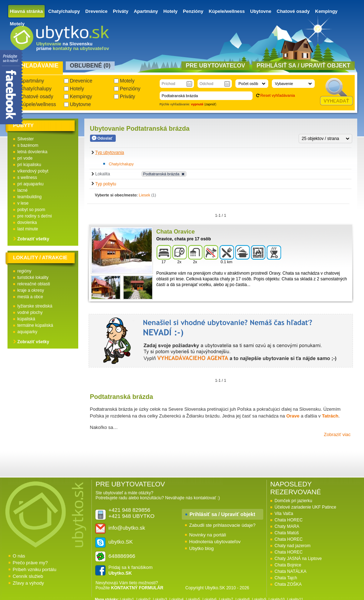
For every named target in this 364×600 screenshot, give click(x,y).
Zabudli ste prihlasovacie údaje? (223, 525)
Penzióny (193, 11)
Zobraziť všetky (33, 239)
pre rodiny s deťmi (35, 216)
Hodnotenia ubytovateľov (215, 542)
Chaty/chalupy (64, 11)
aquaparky (28, 332)
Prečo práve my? (30, 563)
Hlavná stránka (27, 11)
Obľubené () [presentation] (90, 66)
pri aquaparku (31, 184)
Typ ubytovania (110, 152)
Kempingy (326, 11)
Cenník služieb (28, 576)
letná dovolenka (33, 152)
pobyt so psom (31, 210)
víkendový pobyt (33, 171)
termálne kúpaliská (35, 325)
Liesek (145, 195)
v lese (23, 203)
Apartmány (146, 11)
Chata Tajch (286, 578)
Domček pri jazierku (293, 501)
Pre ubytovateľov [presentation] (215, 66)
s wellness (27, 177)
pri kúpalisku (29, 165)
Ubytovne (261, 11)
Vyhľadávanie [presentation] (36, 66)
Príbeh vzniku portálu (35, 569)
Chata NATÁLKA (291, 571)
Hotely (170, 11)
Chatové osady (293, 11)
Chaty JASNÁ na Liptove (298, 559)
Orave (293, 416)
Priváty (121, 11)
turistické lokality (33, 277)
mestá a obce (30, 297)
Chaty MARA (287, 526)
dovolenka (27, 222)
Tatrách (330, 416)
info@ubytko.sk (127, 528)
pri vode (25, 158)
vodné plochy (30, 312)
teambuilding (30, 197)
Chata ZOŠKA (288, 584)
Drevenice (96, 11)
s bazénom (28, 145)
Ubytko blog (202, 548)
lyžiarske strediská (35, 306)
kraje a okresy (31, 290)
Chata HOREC (289, 520)
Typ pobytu (106, 184)
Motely (17, 24)
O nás (19, 556)
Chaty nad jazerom (293, 546)
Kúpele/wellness (227, 11)
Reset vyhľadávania (278, 95)
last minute (28, 229)
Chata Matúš (287, 533)
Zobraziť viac (337, 434)
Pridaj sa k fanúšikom (131, 570)
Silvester (26, 139)
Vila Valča (284, 514)
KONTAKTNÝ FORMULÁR (137, 588)
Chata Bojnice (288, 565)
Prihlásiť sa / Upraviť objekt (223, 514)
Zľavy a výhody (29, 583)
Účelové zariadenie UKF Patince (306, 507)
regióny (24, 271)
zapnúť (210, 104)
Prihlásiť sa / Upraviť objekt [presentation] (303, 66)
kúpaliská (26, 319)
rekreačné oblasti (34, 284)
